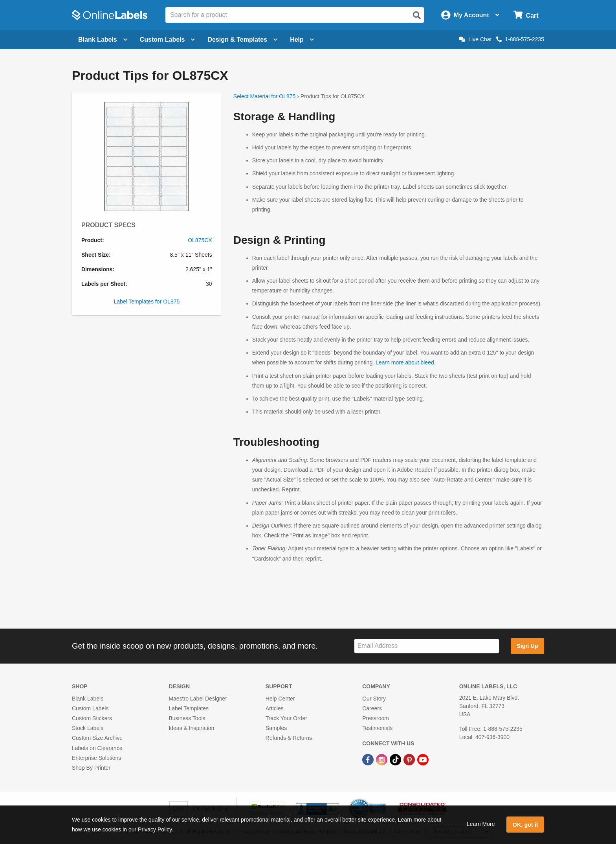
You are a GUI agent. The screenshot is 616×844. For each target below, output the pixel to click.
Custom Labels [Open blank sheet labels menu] (168, 40)
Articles (275, 708)
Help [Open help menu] (302, 40)
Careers (372, 708)
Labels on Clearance (97, 748)
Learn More (481, 824)
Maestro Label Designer (198, 699)
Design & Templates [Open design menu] (242, 40)
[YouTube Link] (423, 759)
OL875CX (200, 240)
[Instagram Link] (382, 759)
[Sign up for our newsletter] (427, 646)
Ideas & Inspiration (191, 728)
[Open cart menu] (526, 15)
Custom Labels (90, 708)
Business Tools (187, 718)
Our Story (374, 699)
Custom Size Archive (97, 738)
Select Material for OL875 (265, 96)
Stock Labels (88, 728)
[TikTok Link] (396, 759)
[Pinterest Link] (410, 759)
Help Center (280, 699)
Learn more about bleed (405, 362)
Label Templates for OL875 (147, 302)
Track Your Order (286, 718)
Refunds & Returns (289, 738)
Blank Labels (88, 699)
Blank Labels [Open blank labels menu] (103, 40)
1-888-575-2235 (520, 39)
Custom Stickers (92, 718)
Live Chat (475, 39)
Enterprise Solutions (96, 758)
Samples (276, 728)
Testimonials (377, 728)
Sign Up (527, 646)
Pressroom (376, 718)
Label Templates (189, 708)
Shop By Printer (91, 768)
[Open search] (417, 15)
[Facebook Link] (369, 759)
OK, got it (525, 825)
